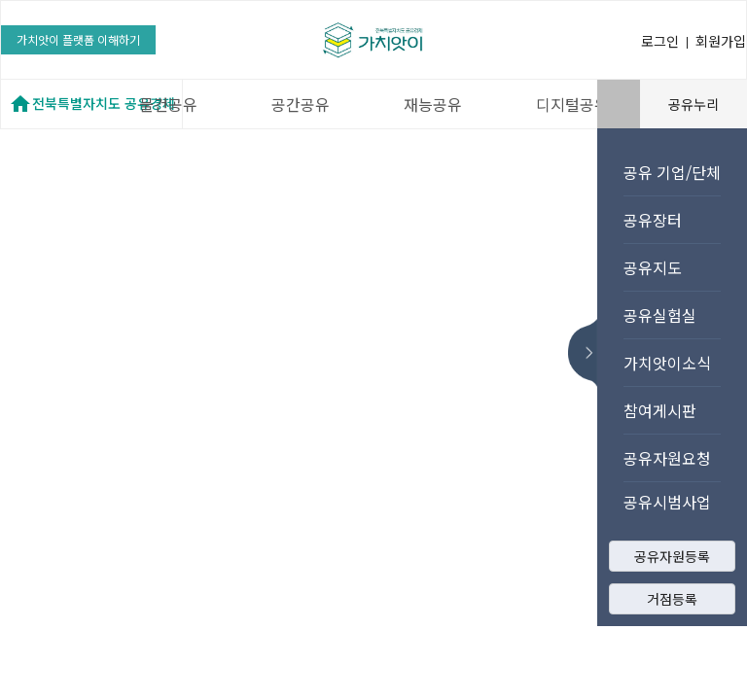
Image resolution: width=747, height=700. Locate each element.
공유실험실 (660, 315)
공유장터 (653, 220)
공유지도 (653, 267)
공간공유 (301, 104)
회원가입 (721, 41)
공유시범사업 (667, 502)
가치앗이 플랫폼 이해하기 (78, 39)
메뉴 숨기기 (588, 353)
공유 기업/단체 (672, 172)
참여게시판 (660, 410)
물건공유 (168, 104)
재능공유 (433, 104)
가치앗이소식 (667, 363)
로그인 (660, 41)
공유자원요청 (667, 458)
